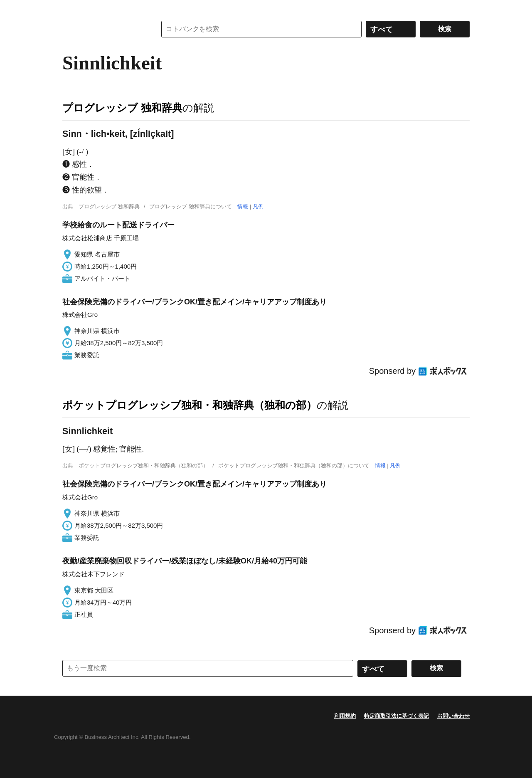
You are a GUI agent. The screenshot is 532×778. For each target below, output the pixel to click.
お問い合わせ (453, 716)
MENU (71, 8)
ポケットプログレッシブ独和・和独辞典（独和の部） (190, 405)
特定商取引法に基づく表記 (397, 716)
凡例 (258, 206)
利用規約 (345, 716)
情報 (243, 206)
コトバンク (103, 29)
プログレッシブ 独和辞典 (122, 108)
